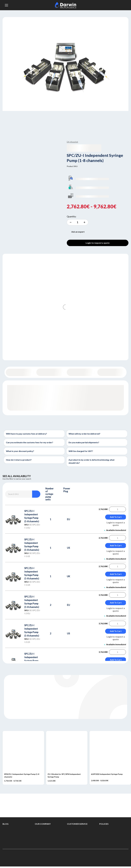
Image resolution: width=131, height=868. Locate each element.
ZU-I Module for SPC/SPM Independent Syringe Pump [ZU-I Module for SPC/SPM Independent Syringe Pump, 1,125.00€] (64, 775)
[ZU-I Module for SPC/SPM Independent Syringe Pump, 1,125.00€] (67, 752)
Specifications (81, 372)
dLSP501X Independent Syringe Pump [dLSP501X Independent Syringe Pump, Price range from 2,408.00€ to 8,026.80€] (107, 774)
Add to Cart (116, 517)
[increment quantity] (78, 222)
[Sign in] (124, 5)
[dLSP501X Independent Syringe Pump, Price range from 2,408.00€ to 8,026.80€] (110, 752)
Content (50, 372)
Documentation (111, 372)
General (20, 372)
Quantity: (72, 216)
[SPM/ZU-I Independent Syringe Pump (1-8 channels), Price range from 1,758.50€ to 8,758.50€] (23, 752)
